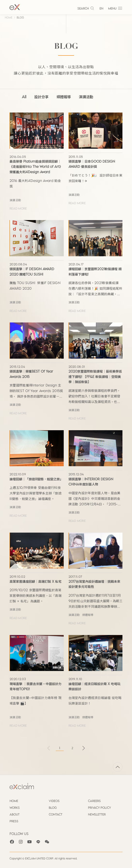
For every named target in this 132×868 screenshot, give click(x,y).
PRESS (14, 821)
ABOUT (15, 814)
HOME (9, 17)
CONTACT (56, 814)
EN (101, 8)
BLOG (20, 17)
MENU (115, 8)
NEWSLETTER (97, 814)
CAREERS (94, 801)
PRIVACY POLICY (99, 808)
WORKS (15, 808)
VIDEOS (54, 801)
